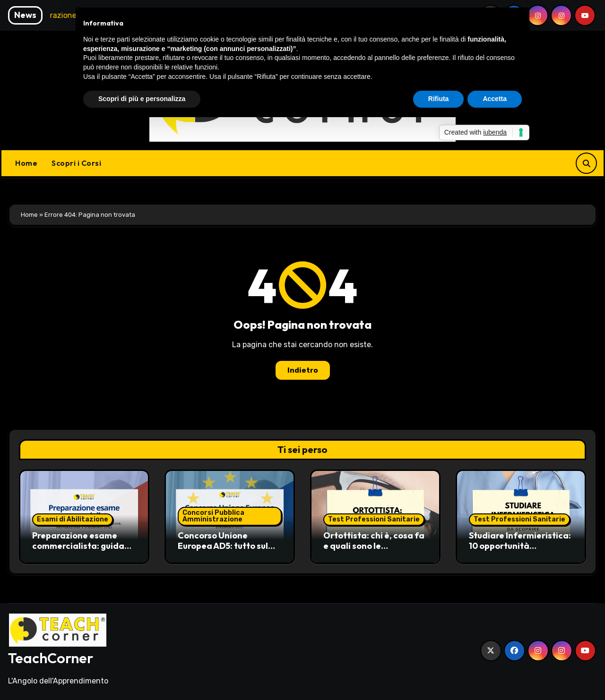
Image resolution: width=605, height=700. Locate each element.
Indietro (303, 370)
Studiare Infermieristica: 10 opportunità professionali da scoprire (520, 546)
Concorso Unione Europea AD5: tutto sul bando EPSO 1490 (223, 546)
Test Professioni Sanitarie (374, 519)
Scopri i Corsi (76, 163)
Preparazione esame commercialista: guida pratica (78, 546)
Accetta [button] (495, 99)
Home (26, 163)
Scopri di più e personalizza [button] (142, 99)
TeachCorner (51, 658)
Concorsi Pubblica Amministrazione (213, 516)
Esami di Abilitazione (73, 519)
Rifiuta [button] (439, 99)
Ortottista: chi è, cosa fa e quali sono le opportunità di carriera (374, 546)
